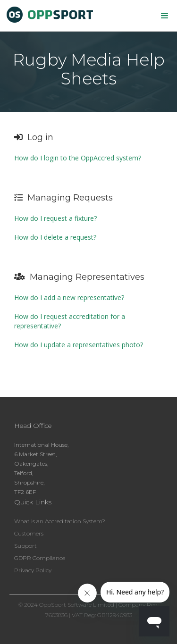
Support (25, 546)
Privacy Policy (33, 570)
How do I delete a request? (55, 237)
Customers (29, 533)
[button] (165, 16)
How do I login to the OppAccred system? (78, 158)
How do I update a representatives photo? (79, 345)
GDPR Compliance (40, 558)
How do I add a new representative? (69, 297)
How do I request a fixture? (55, 218)
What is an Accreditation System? (60, 521)
